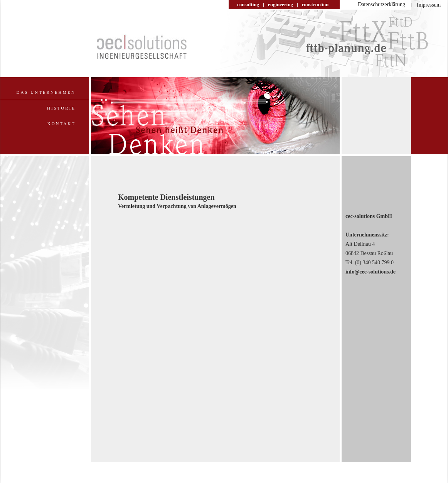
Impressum (429, 5)
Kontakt (61, 123)
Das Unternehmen (46, 92)
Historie (61, 108)
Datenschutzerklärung (381, 4)
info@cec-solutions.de (371, 272)
